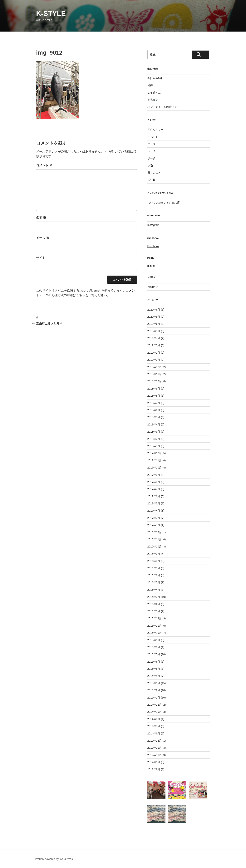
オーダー (153, 144)
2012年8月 (154, 769)
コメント (44, 165)
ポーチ (151, 158)
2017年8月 (154, 482)
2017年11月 (155, 460)
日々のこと (154, 173)
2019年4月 (154, 338)
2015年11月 (155, 626)
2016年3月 (154, 597)
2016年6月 (154, 575)
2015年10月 (155, 633)
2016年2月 (154, 604)
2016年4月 (154, 590)
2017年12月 (155, 453)
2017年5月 (154, 503)
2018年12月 (155, 367)
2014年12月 (155, 705)
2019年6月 (154, 324)
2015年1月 (154, 698)
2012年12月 (155, 741)
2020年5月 (154, 317)
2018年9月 (154, 389)
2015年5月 (154, 669)
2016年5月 (154, 582)
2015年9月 (154, 640)
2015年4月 (154, 676)
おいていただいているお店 (164, 203)
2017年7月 (154, 489)
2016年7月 (154, 568)
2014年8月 (154, 719)
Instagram (153, 225)
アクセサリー (155, 130)
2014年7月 (154, 726)
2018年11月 (155, 374)
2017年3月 (154, 518)
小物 (150, 165)
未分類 (151, 180)
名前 (41, 218)
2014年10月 (155, 712)
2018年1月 (154, 446)
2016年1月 (154, 611)
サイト (41, 258)
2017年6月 (154, 496)
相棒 (150, 85)
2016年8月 (154, 561)
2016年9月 (154, 554)
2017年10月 (155, 468)
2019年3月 (154, 345)
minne (151, 266)
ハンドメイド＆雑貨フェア (164, 107)
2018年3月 (154, 432)
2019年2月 (154, 353)
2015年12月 (155, 618)
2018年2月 (154, 439)
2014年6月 (154, 733)
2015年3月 (154, 683)
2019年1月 (154, 360)
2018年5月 (154, 417)
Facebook (153, 246)
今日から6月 (155, 78)
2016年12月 (155, 532)
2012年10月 (155, 755)
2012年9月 (154, 762)
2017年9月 (154, 475)
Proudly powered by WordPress (54, 859)
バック (151, 151)
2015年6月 (154, 662)
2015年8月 (154, 647)
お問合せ (153, 287)
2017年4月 (154, 511)
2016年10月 (155, 547)
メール (43, 238)
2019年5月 (154, 331)
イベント (153, 137)
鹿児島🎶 (153, 100)
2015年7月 (154, 654)
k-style (51, 14)
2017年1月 (154, 525)
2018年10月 (155, 381)
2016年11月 (155, 539)
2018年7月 (154, 403)
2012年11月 (155, 748)
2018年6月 (154, 410)
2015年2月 (154, 690)
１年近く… (154, 93)
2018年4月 (154, 424)
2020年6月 (154, 310)
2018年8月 (154, 396)
